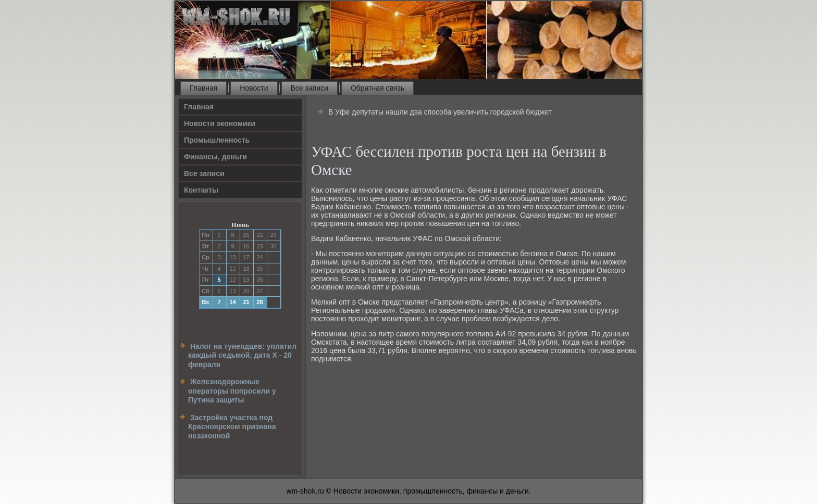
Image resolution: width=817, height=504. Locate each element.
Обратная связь (377, 88)
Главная (203, 88)
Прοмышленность (217, 140)
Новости (254, 88)
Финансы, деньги (215, 157)
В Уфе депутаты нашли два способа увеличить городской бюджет (440, 112)
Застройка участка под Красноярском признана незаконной (232, 427)
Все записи (310, 88)
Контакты (201, 190)
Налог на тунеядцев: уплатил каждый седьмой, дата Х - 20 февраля (242, 355)
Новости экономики (220, 123)
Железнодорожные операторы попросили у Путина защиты (232, 391)
